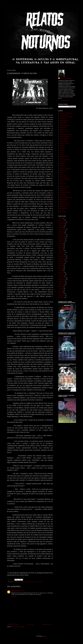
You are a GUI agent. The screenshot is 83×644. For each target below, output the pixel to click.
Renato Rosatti (63, 201)
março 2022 (61, 272)
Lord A (61, 185)
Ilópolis (61, 172)
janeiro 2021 (61, 297)
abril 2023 (61, 249)
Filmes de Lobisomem (65, 160)
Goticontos (62, 165)
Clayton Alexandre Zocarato (66, 135)
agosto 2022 (61, 263)
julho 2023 (61, 244)
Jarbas (61, 174)
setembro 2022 (62, 262)
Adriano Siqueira (64, 120)
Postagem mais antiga (47, 624)
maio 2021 (61, 290)
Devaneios (62, 147)
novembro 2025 (62, 222)
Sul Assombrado (63, 207)
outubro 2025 (61, 224)
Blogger (45, 636)
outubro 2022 (61, 260)
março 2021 (61, 294)
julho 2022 (61, 265)
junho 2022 (61, 267)
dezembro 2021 (62, 278)
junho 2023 (61, 245)
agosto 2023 (61, 242)
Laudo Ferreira (63, 176)
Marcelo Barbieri (15, 591)
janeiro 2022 (61, 276)
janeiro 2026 (61, 220)
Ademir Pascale (63, 118)
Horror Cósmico (39, 582)
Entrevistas (62, 154)
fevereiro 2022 (62, 274)
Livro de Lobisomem (64, 178)
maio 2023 (61, 247)
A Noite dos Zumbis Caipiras (66, 117)
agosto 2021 (61, 285)
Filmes (61, 158)
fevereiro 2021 (62, 296)
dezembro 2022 (62, 256)
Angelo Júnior (63, 129)
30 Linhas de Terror (64, 115)
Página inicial (30, 624)
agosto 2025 (61, 226)
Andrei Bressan (63, 127)
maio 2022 (61, 269)
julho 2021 (61, 287)
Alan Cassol (62, 124)
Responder (14, 597)
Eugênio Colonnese (64, 156)
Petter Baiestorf (63, 196)
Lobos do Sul (63, 183)
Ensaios (61, 153)
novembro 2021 (62, 280)
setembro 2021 (62, 283)
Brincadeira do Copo (64, 131)
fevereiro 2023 (62, 253)
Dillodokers (62, 149)
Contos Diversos (27, 582)
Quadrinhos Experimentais (66, 198)
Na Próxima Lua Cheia (65, 192)
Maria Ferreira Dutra (64, 187)
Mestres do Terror (64, 189)
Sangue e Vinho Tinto (65, 203)
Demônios (33, 582)
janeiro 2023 (61, 254)
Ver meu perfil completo (64, 100)
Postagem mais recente (13, 624)
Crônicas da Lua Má (64, 144)
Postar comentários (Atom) (18, 627)
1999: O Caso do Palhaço (66, 113)
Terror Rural (62, 210)
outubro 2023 (61, 238)
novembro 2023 (62, 236)
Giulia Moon (62, 163)
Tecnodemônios (63, 208)
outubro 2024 (61, 231)
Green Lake (62, 167)
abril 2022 (61, 271)
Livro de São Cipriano (65, 180)
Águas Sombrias (63, 122)
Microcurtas (62, 190)
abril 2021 (61, 292)
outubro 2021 (61, 281)
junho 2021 (61, 289)
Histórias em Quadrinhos (65, 169)
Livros (61, 181)
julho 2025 (61, 227)
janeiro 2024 (61, 233)
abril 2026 (61, 218)
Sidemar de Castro (64, 205)
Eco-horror (62, 151)
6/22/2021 (22, 591)
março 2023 (61, 251)
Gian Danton (63, 162)
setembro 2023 (62, 240)
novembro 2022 (62, 258)
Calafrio (61, 133)
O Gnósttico (62, 194)
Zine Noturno (63, 212)
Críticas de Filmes (64, 142)
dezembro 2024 (62, 229)
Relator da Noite (63, 199)
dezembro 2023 (62, 235)
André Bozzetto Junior (18, 582)
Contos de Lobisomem (65, 136)
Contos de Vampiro (64, 138)
